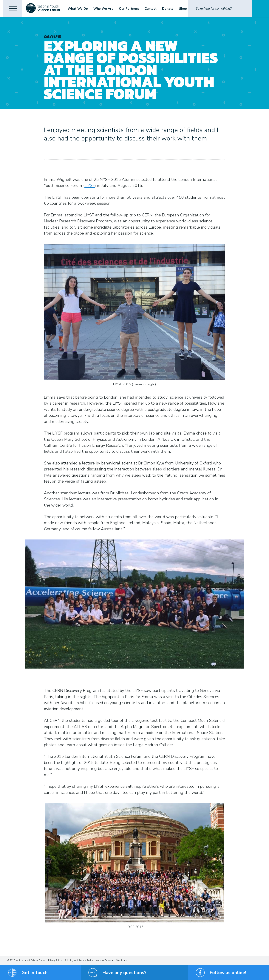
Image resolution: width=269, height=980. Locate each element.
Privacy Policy (55, 960)
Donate (168, 9)
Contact (151, 9)
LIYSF (90, 186)
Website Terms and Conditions (111, 960)
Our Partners (130, 9)
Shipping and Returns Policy (79, 960)
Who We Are (104, 9)
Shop (184, 9)
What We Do (78, 9)
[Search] (220, 8)
